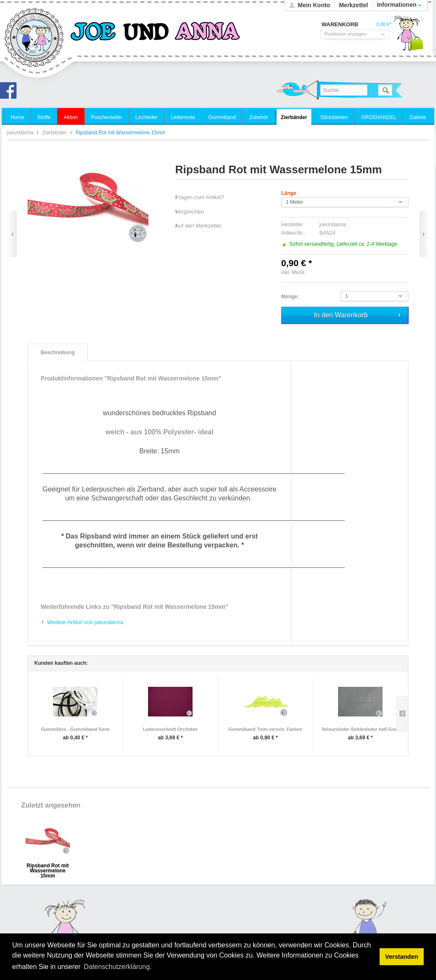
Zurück (13, 234)
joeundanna (35, 38)
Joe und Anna (11, 93)
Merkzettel (353, 5)
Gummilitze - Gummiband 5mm (75, 729)
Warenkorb (408, 36)
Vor (423, 234)
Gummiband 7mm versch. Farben (265, 729)
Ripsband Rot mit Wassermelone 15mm (48, 868)
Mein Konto (314, 5)
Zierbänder (55, 133)
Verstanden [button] (402, 957)
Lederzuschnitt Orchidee (170, 729)
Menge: (290, 297)
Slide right (402, 714)
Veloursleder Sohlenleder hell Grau (360, 729)
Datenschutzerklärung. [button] (117, 967)
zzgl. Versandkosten (330, 272)
